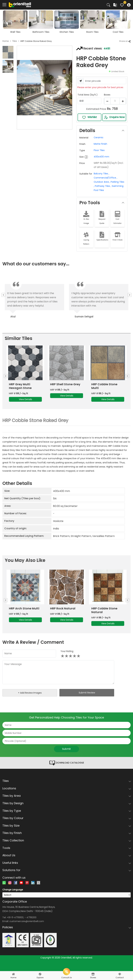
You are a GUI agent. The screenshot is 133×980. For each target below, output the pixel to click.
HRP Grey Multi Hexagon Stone (20, 390)
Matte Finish (100, 144)
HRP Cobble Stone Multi (104, 390)
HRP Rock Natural (63, 616)
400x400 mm (101, 157)
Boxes (107, 95)
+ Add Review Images (30, 701)
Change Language (13, 898)
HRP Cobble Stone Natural (104, 618)
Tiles (14, 41)
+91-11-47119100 (15, 926)
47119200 (31, 926)
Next (129, 21)
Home (6, 41)
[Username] (105, 81)
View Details (25, 403)
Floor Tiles (99, 150)
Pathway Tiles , (103, 186)
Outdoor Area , (102, 182)
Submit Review (87, 701)
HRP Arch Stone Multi (24, 616)
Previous (4, 295)
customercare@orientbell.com (27, 929)
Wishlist (89, 117)
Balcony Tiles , (101, 174)
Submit (66, 757)
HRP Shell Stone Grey (65, 388)
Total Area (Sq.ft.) (88, 95)
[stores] (93, 974)
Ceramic (99, 137)
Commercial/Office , (105, 178)
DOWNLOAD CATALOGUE (67, 771)
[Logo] (20, 5)
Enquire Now (114, 117)
